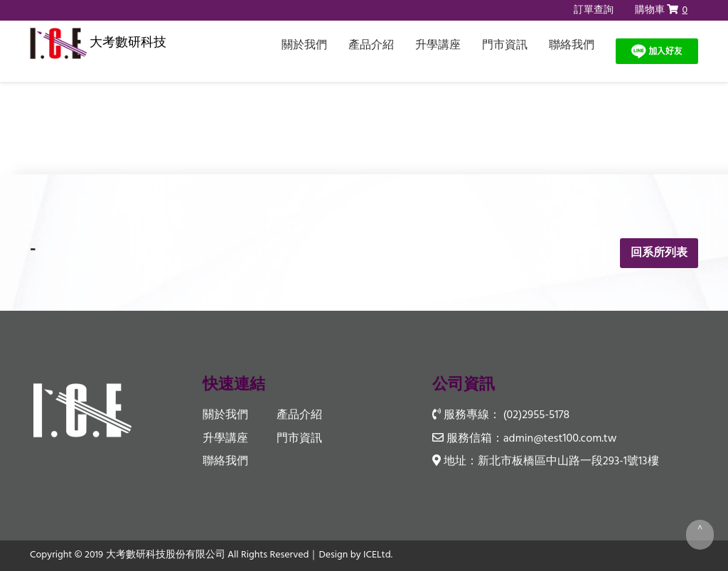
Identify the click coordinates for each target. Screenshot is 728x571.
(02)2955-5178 (536, 416)
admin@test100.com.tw (560, 439)
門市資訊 (505, 46)
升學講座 (438, 46)
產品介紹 (371, 46)
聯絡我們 (572, 46)
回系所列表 (659, 253)
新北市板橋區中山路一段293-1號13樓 (568, 461)
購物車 (661, 10)
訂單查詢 (594, 10)
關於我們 (304, 46)
